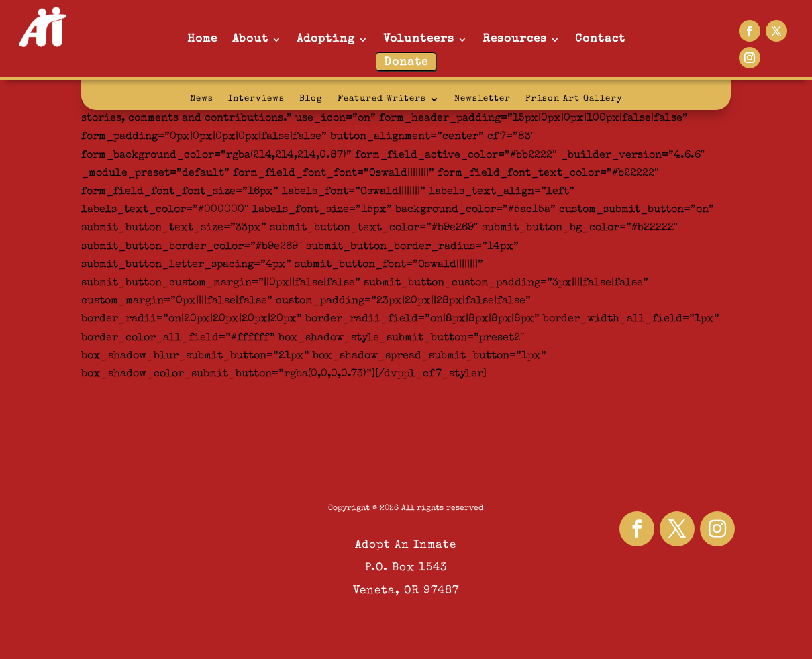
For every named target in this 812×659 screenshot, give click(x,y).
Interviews (256, 99)
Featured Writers (382, 99)
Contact (600, 39)
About (250, 39)
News (202, 99)
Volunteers (419, 39)
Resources (515, 39)
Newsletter (483, 99)
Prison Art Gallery (574, 99)
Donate (406, 63)
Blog (311, 99)
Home (202, 39)
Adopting (326, 39)
